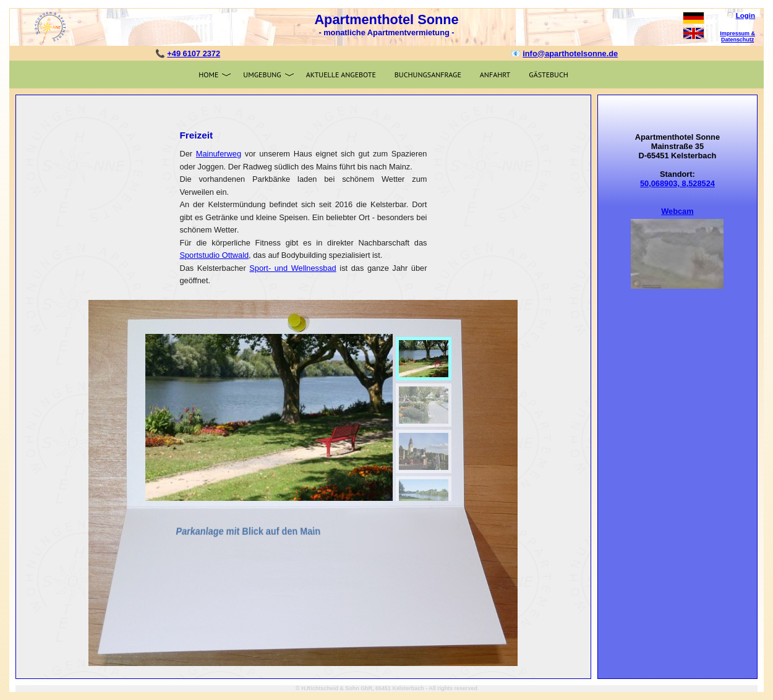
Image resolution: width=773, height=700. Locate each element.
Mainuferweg (219, 154)
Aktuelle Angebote (341, 75)
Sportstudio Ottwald (214, 255)
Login (745, 15)
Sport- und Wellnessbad (293, 268)
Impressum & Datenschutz (737, 36)
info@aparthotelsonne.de (570, 53)
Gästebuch (549, 75)
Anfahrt (495, 75)
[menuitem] (424, 359)
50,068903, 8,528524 (677, 183)
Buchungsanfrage (428, 75)
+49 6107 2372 (194, 53)
